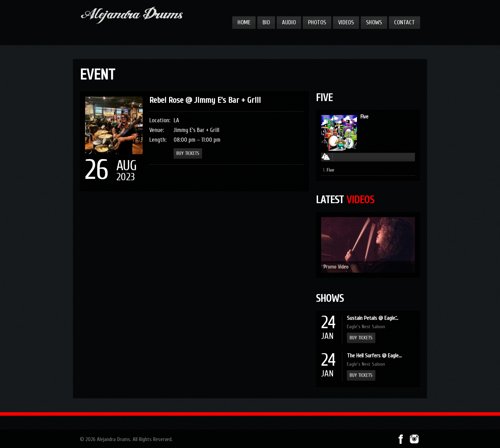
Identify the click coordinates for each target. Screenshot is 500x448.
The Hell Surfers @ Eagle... (374, 356)
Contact (405, 22)
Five (364, 117)
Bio (266, 22)
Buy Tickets (361, 338)
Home (244, 22)
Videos (346, 22)
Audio (289, 22)
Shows (374, 22)
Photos (317, 22)
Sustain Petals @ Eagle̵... (373, 318)
